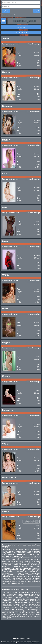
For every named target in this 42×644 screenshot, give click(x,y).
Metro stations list (21, 33)
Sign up (6, 11)
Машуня (6, 140)
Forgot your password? (9, 15)
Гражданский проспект (10, 44)
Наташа (6, 72)
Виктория (7, 106)
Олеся (5, 309)
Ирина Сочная (9, 478)
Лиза (5, 207)
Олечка (6, 275)
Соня (5, 174)
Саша (5, 444)
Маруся (6, 342)
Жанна (5, 39)
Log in (37, 11)
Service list (21, 27)
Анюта (5, 511)
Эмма (5, 241)
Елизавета (7, 410)
